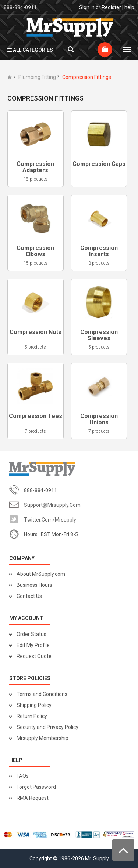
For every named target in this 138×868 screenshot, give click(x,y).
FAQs (23, 776)
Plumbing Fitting (37, 77)
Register (111, 7)
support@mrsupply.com (52, 505)
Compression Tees (36, 416)
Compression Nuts (36, 332)
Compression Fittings (87, 77)
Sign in (87, 7)
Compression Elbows (35, 251)
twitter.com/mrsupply (50, 520)
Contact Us (29, 596)
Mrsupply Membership (43, 738)
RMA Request (33, 798)
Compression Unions (99, 419)
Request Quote (34, 656)
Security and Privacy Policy (47, 727)
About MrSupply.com (41, 574)
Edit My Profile (33, 645)
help (129, 7)
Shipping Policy (34, 705)
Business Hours (34, 585)
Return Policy (32, 716)
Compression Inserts (99, 251)
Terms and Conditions (42, 694)
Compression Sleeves (99, 335)
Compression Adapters (35, 167)
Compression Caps (99, 164)
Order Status (31, 634)
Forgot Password (36, 787)
